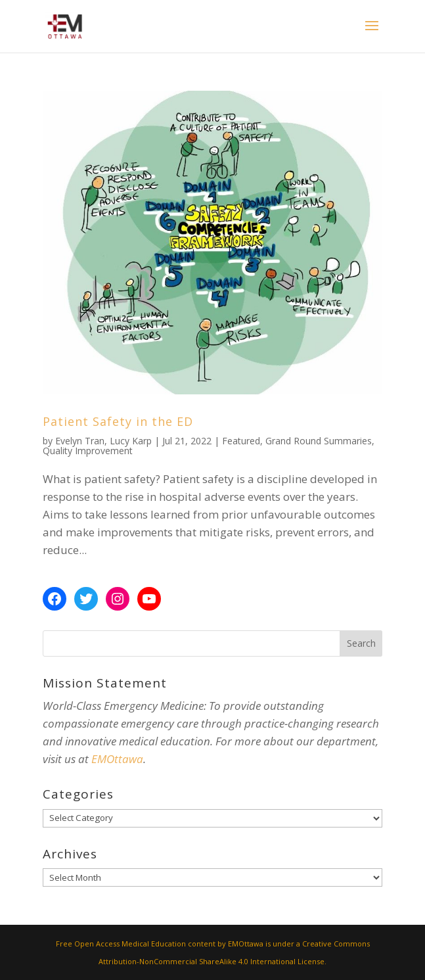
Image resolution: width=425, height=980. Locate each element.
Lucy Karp (131, 441)
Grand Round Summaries (319, 441)
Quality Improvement (88, 451)
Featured (241, 441)
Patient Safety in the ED (118, 421)
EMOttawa (117, 759)
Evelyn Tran (80, 441)
